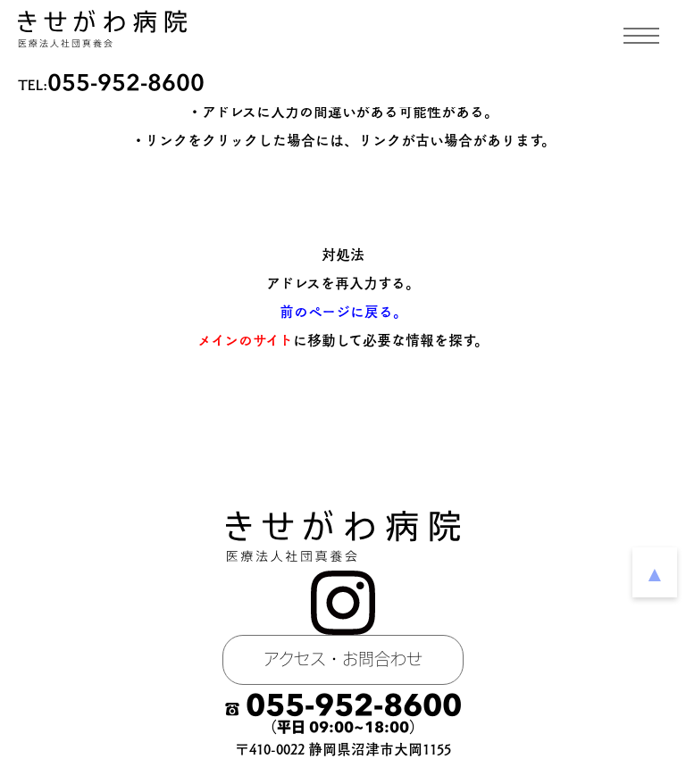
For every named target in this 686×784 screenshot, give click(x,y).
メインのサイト (245, 340)
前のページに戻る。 (343, 311)
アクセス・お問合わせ (343, 659)
